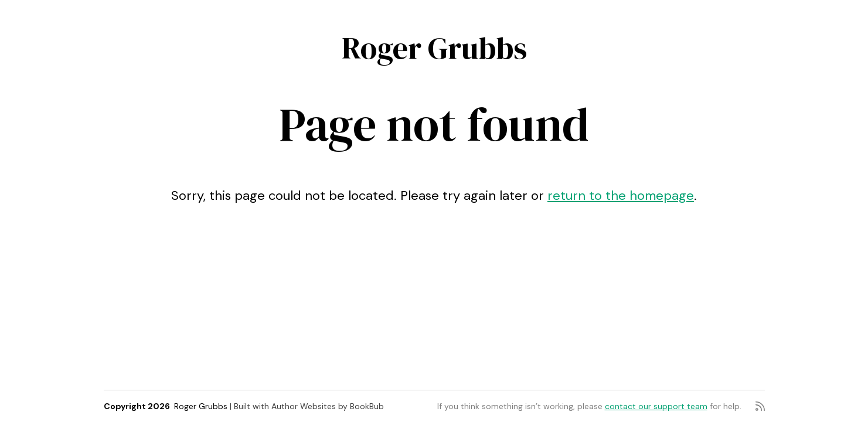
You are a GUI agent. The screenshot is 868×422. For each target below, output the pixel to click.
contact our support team (656, 406)
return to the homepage (621, 195)
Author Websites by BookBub (328, 406)
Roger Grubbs (434, 48)
